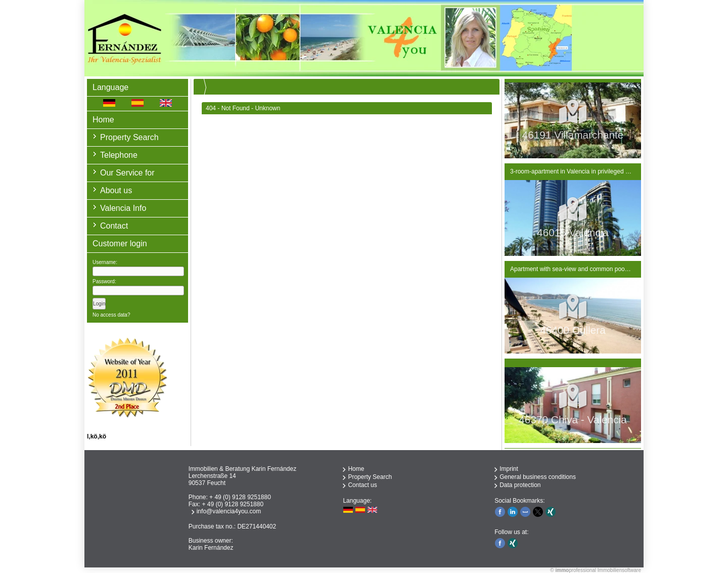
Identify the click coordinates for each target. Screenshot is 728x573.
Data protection (520, 485)
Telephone (119, 155)
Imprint (509, 469)
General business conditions (538, 477)
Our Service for (127, 173)
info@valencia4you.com (229, 511)
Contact (114, 226)
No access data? (111, 315)
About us (116, 190)
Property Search (129, 137)
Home (103, 120)
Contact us (362, 485)
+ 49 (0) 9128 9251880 (240, 497)
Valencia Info (123, 208)
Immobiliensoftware (619, 570)
